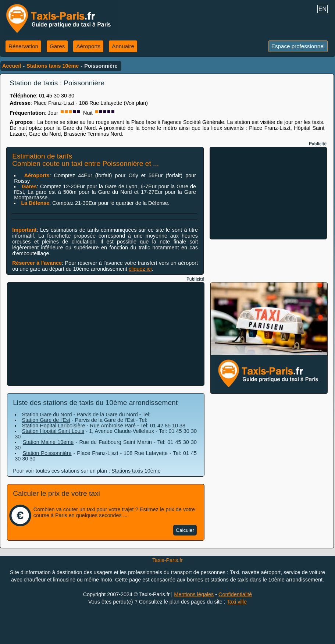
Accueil (12, 66)
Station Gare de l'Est (46, 420)
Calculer (185, 530)
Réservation (23, 46)
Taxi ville (237, 602)
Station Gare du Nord (47, 414)
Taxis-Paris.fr (167, 560)
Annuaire (123, 46)
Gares (57, 46)
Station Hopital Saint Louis (53, 431)
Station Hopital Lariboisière (54, 426)
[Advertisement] (268, 193)
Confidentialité (235, 594)
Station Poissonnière (47, 453)
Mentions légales (194, 594)
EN (322, 9)
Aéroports (88, 46)
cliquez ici (140, 269)
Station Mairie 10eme (48, 442)
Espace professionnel (298, 46)
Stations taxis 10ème (53, 66)
